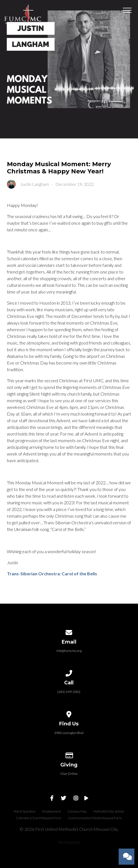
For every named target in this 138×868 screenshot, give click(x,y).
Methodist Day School (109, 811)
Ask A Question (25, 811)
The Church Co (69, 842)
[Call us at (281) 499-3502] (69, 672)
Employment (52, 811)
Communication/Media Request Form (95, 818)
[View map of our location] (69, 713)
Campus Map (77, 811)
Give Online (69, 774)
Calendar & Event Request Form (39, 818)
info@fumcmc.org (69, 651)
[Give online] (69, 754)
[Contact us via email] (69, 632)
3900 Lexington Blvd (69, 733)
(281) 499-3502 (69, 692)
